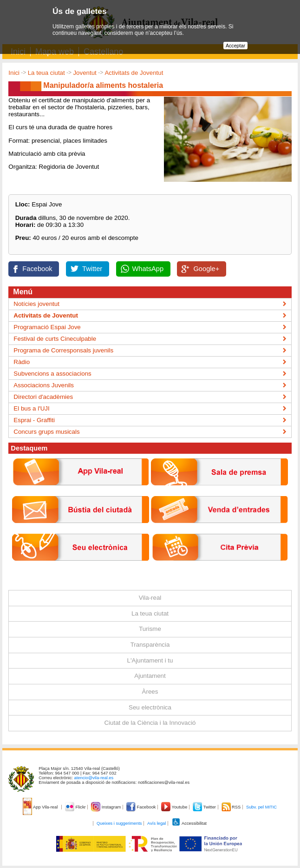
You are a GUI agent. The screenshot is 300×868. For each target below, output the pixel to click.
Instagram (107, 807)
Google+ (206, 269)
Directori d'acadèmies (43, 397)
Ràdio (22, 362)
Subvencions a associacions (52, 374)
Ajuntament (150, 676)
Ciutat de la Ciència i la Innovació (150, 723)
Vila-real (150, 598)
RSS (232, 807)
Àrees (150, 692)
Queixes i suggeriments (119, 823)
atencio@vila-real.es (94, 778)
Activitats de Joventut (134, 73)
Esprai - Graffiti (34, 420)
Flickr (76, 807)
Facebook (37, 269)
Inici (14, 73)
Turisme (150, 629)
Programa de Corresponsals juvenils (63, 350)
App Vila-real (41, 807)
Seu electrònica (150, 707)
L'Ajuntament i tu (150, 660)
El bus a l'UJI (31, 408)
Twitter (92, 269)
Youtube (175, 807)
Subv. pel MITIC (261, 807)
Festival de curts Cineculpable (55, 339)
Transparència (150, 645)
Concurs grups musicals (46, 432)
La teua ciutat (46, 73)
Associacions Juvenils (44, 385)
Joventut (85, 73)
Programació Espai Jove (47, 327)
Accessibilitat (189, 823)
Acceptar (235, 46)
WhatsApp (148, 269)
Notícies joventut (36, 304)
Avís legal (157, 823)
